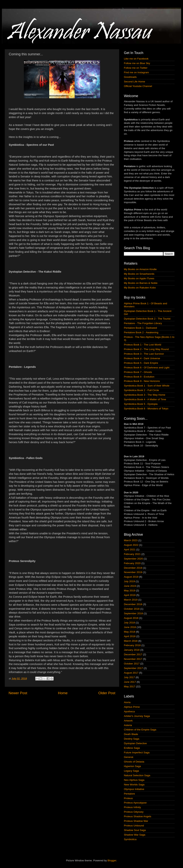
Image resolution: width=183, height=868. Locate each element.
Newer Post (18, 693)
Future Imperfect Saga (137, 752)
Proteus (128, 798)
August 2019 (131, 577)
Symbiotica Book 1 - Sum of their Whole (147, 386)
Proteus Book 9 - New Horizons (142, 381)
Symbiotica (130, 839)
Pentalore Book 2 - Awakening (141, 332)
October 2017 (132, 664)
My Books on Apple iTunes (139, 278)
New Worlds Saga (134, 785)
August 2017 (131, 673)
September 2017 (133, 668)
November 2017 (133, 659)
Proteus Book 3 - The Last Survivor (144, 354)
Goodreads (130, 77)
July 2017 (129, 677)
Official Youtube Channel (138, 86)
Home (63, 693)
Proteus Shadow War (136, 821)
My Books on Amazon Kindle (140, 269)
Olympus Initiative (134, 789)
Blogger (112, 860)
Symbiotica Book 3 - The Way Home (145, 395)
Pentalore (129, 794)
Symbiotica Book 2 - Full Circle (141, 390)
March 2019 (131, 600)
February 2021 (132, 554)
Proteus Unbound (134, 826)
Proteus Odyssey (134, 812)
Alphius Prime (132, 707)
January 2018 (132, 650)
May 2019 (130, 591)
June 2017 (130, 682)
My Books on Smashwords (139, 274)
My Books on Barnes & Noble (141, 283)
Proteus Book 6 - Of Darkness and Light (147, 368)
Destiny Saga (132, 739)
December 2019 (133, 568)
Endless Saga (132, 748)
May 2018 (130, 632)
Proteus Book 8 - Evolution (139, 377)
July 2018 (129, 623)
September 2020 (133, 559)
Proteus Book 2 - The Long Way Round (146, 349)
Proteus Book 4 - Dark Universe (142, 358)
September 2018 (133, 613)
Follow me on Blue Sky (137, 63)
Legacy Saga (131, 771)
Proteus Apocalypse (135, 803)
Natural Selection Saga (137, 775)
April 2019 (130, 595)
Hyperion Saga (132, 766)
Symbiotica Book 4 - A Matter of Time (145, 399)
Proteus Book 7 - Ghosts (138, 372)
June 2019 (130, 586)
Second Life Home (134, 82)
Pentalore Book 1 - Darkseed (140, 328)
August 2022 (131, 545)
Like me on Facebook (136, 59)
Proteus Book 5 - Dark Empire (141, 363)
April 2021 (130, 550)
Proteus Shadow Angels (138, 816)
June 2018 (130, 627)
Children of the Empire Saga (140, 730)
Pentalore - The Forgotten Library (143, 323)
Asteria (128, 725)
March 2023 (131, 540)
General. (129, 757)
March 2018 (131, 641)
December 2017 (133, 654)
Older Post (107, 693)
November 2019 (133, 572)
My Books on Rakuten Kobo (140, 288)
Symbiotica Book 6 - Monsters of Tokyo (146, 409)
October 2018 (132, 609)
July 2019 (129, 581)
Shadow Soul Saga (135, 830)
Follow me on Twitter (136, 68)
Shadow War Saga (135, 835)
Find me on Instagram (136, 72)
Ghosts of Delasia (134, 762)
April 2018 (130, 636)
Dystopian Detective (135, 743)
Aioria (127, 702)
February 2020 (132, 563)
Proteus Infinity (132, 807)
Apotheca (129, 711)
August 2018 (131, 618)
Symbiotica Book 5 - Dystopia (141, 404)
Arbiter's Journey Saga (137, 716)
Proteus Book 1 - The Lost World (142, 345)
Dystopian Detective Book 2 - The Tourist (147, 319)
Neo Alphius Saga (134, 780)
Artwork (128, 721)
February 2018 (132, 645)
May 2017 (130, 686)
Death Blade (131, 734)
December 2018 (133, 604)
